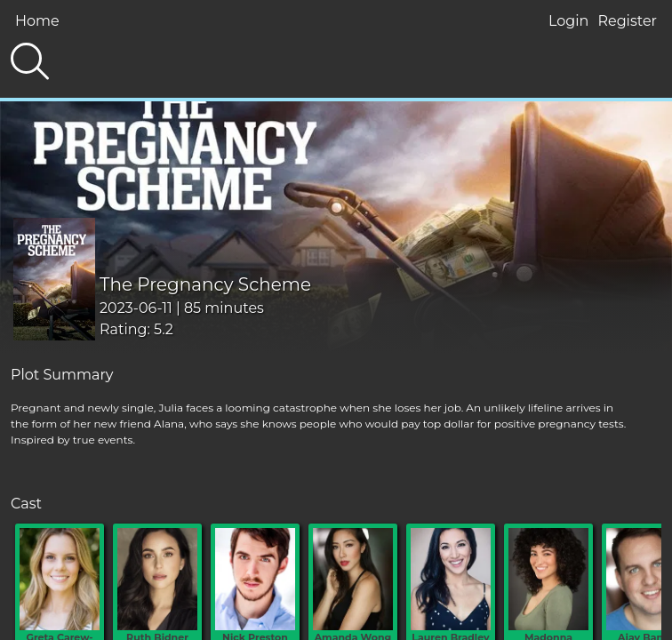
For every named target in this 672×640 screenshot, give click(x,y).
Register (627, 21)
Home (37, 21)
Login (568, 21)
